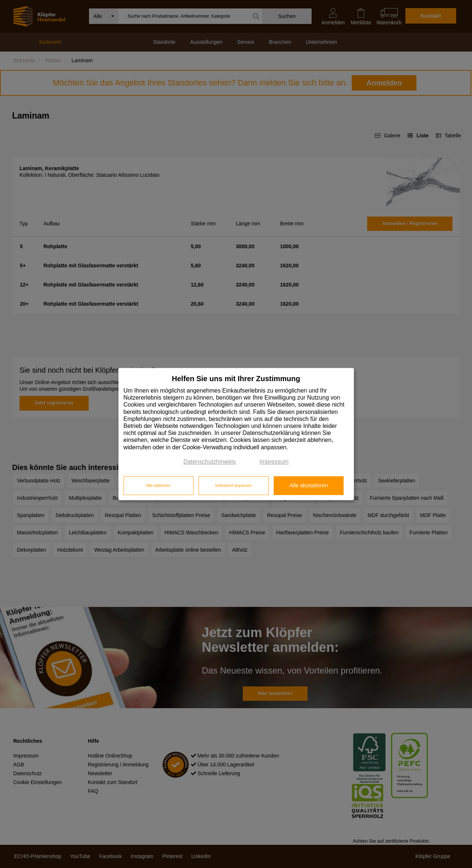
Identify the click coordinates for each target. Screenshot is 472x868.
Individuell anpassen (234, 486)
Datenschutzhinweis (210, 462)
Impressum (274, 462)
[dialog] (236, 434)
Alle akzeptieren (309, 486)
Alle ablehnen (158, 486)
